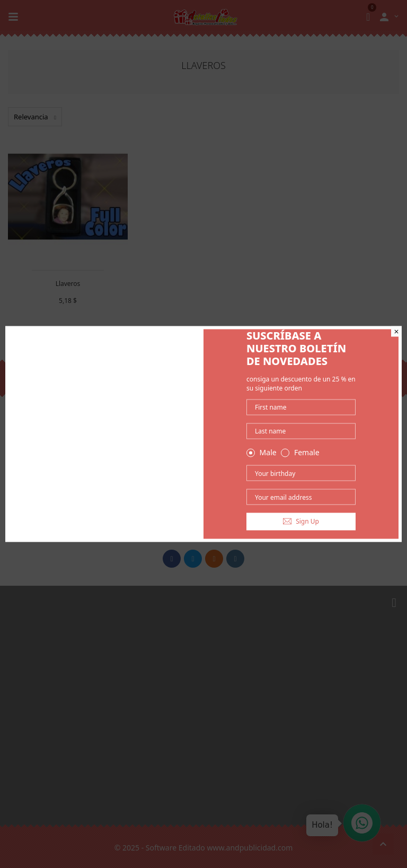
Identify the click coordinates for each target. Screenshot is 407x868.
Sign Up (301, 521)
